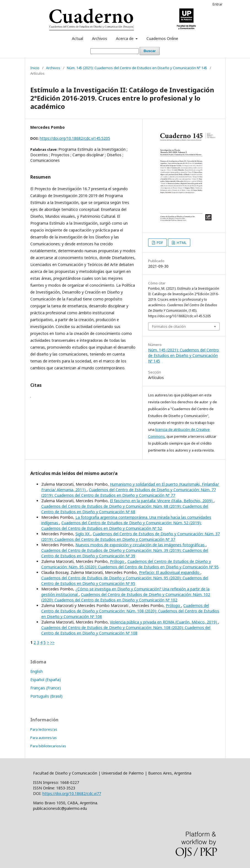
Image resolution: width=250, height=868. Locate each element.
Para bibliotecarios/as (48, 746)
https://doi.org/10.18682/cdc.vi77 (72, 793)
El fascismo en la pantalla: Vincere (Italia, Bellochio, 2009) (162, 501)
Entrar (218, 4)
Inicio (35, 68)
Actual (78, 38)
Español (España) (46, 680)
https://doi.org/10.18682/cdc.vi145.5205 (75, 138)
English (36, 671)
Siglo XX (83, 534)
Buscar (150, 51)
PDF (159, 243)
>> (52, 642)
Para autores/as (44, 738)
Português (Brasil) (46, 696)
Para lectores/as (44, 729)
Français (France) (46, 688)
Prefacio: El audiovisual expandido (170, 572)
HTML (181, 243)
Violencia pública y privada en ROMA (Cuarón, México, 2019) (164, 622)
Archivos (100, 38)
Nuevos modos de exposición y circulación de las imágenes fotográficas (141, 545)
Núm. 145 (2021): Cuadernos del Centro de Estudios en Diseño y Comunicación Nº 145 (137, 68)
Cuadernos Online (162, 38)
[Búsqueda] (115, 51)
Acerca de (125, 38)
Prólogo (118, 561)
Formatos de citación (169, 326)
